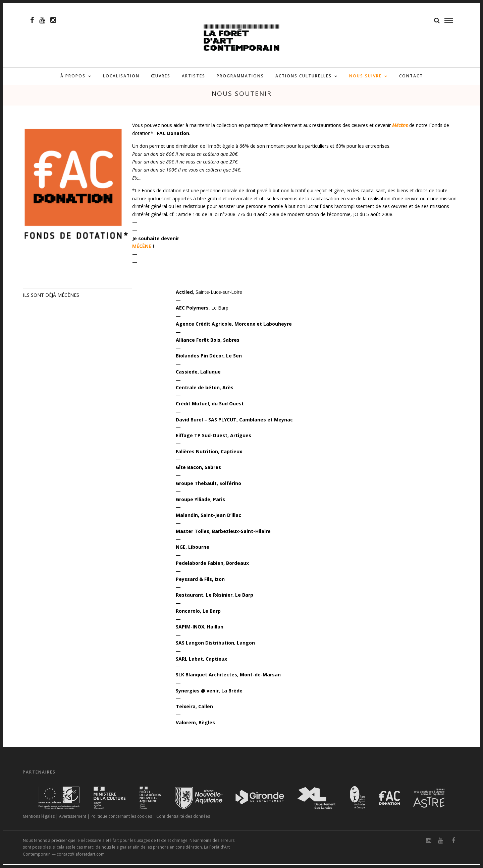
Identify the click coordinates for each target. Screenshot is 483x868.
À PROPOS (73, 76)
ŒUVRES (161, 76)
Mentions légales (39, 820)
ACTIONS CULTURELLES (304, 76)
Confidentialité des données (183, 820)
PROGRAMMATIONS (240, 76)
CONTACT (411, 76)
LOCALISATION (121, 76)
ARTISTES (194, 76)
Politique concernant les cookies (121, 820)
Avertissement (73, 820)
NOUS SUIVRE (365, 76)
